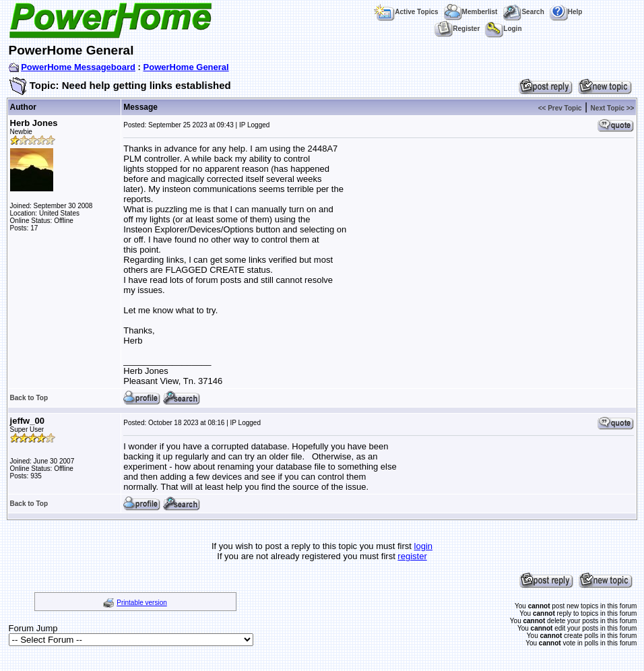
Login (503, 29)
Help (566, 12)
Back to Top (29, 398)
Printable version (141, 603)
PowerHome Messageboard (78, 67)
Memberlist (471, 12)
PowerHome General (186, 67)
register (412, 556)
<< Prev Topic (560, 108)
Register (457, 29)
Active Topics (406, 12)
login (423, 546)
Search (523, 12)
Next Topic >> (613, 108)
